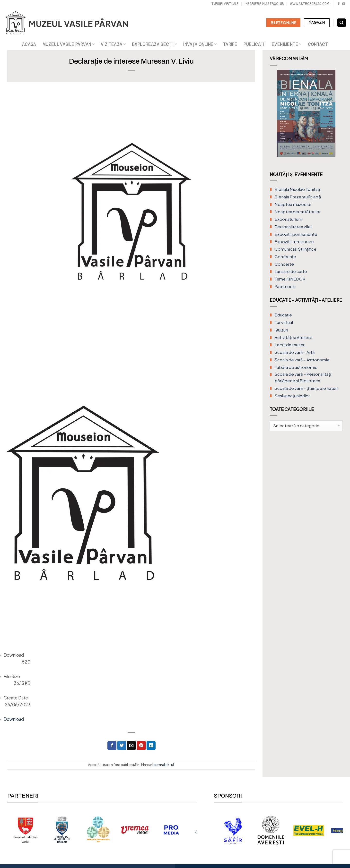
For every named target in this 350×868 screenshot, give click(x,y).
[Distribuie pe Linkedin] (151, 745)
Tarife (230, 44)
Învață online (200, 44)
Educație (283, 315)
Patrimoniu (285, 286)
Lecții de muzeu (290, 345)
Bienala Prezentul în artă (298, 197)
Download (14, 719)
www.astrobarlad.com (310, 4)
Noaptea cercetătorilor (298, 212)
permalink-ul (164, 765)
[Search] (342, 23)
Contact (318, 44)
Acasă (29, 44)
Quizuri (281, 330)
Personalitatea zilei (293, 227)
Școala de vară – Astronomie (302, 360)
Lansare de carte (291, 271)
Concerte (284, 264)
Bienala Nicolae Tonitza (297, 189)
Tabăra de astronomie (296, 367)
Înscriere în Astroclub (264, 4)
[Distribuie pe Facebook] (112, 745)
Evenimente (287, 44)
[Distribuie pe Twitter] (122, 745)
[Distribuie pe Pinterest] (141, 745)
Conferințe (285, 257)
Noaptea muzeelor (293, 204)
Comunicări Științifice (296, 249)
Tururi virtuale (225, 4)
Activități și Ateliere (293, 337)
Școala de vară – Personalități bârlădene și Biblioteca (303, 377)
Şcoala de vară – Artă (295, 352)
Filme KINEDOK (290, 279)
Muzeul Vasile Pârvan (69, 44)
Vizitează (113, 44)
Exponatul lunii (289, 219)
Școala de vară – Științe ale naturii (307, 388)
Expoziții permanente (296, 234)
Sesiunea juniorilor (292, 396)
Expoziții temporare (294, 242)
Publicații (254, 44)
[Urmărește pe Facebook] (339, 4)
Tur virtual (284, 322)
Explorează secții (154, 44)
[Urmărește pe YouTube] (344, 4)
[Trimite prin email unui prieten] (131, 745)
